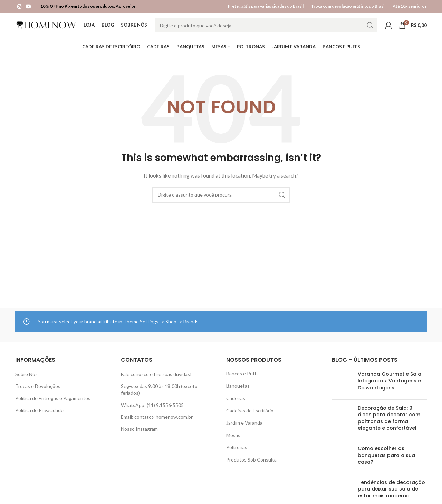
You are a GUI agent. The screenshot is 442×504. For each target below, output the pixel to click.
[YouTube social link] (28, 6)
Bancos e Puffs (242, 380)
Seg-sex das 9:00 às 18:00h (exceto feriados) (159, 396)
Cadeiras (236, 404)
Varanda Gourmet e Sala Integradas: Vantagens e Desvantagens (390, 387)
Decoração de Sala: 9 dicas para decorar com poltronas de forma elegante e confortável (389, 424)
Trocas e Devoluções (38, 392)
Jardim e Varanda (244, 429)
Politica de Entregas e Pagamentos (53, 404)
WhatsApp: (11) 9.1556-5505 (152, 411)
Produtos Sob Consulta (251, 466)
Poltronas (237, 453)
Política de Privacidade (39, 416)
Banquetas (238, 392)
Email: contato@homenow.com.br (157, 423)
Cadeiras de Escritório (250, 417)
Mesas (233, 441)
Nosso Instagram (139, 435)
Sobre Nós (26, 381)
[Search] (266, 30)
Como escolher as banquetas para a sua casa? (386, 461)
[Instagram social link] (19, 6)
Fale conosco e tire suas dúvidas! (156, 381)
